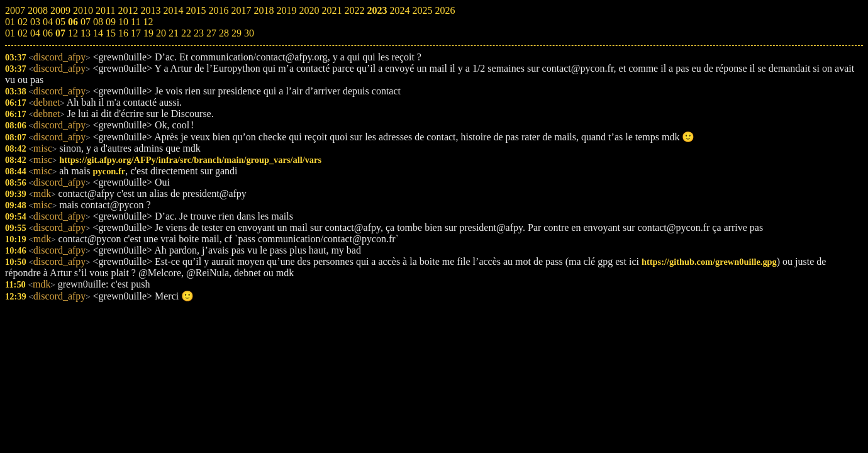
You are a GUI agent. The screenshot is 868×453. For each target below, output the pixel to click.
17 (136, 33)
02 (23, 33)
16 (123, 33)
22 (186, 33)
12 (73, 33)
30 (249, 33)
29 (236, 33)
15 (111, 33)
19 (148, 33)
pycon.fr (109, 171)
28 (224, 33)
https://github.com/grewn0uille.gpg (709, 262)
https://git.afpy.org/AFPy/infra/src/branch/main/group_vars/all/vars (190, 160)
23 (199, 33)
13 (86, 33)
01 (10, 33)
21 (174, 33)
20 (161, 33)
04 (35, 33)
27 (211, 33)
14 (98, 33)
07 (60, 33)
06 (48, 33)
